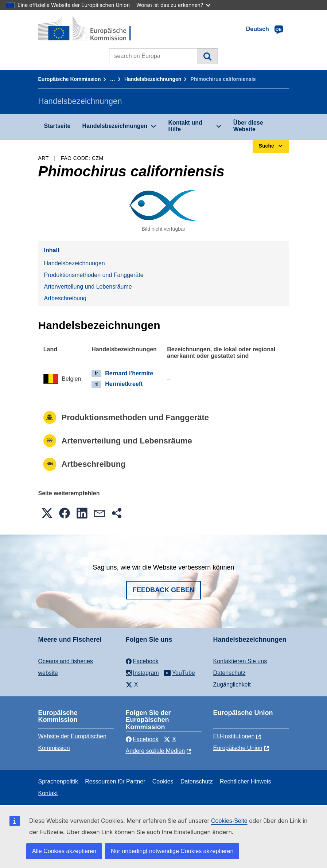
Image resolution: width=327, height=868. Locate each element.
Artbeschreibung (65, 298)
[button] (47, 513)
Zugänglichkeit (232, 685)
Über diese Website (248, 126)
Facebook (142, 739)
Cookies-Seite (229, 821)
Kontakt (48, 793)
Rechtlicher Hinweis (246, 781)
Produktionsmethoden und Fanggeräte (94, 275)
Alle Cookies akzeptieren (64, 851)
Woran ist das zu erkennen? (173, 5)
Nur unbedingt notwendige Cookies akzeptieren (172, 851)
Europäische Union (238, 748)
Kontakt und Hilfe (185, 126)
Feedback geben (163, 590)
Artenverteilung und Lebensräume (88, 287)
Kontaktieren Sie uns (240, 661)
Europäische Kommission (70, 79)
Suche (207, 56)
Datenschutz (229, 673)
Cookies (163, 781)
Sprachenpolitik (58, 781)
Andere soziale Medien (155, 751)
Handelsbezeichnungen (153, 79)
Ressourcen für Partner (115, 781)
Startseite (57, 126)
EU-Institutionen (234, 736)
